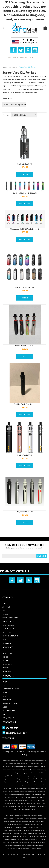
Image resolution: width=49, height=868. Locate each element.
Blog (4, 640)
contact (6, 614)
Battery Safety (8, 629)
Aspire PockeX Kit (25, 455)
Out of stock (25, 204)
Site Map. (24, 755)
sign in (5, 657)
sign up (5, 661)
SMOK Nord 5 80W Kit (25, 287)
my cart (5, 668)
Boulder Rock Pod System (25, 404)
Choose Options (25, 175)
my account (7, 653)
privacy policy (8, 621)
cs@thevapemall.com (16, 733)
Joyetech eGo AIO (25, 512)
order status (8, 664)
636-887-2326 (12, 728)
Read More (8, 98)
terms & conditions (10, 618)
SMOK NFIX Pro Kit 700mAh (25, 193)
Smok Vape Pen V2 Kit (25, 346)
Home (5, 67)
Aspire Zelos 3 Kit (25, 164)
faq (4, 611)
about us (6, 607)
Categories (13, 67)
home (5, 603)
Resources (7, 643)
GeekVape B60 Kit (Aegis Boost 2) (25, 229)
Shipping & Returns (10, 636)
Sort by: (6, 115)
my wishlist (7, 671)
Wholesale (7, 632)
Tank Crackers (8, 625)
